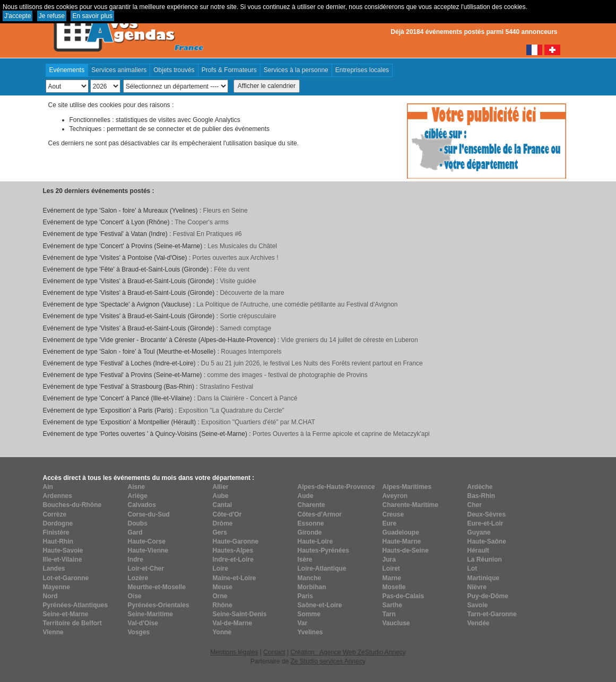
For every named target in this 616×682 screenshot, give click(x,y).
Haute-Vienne (148, 550)
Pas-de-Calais (404, 596)
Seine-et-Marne (66, 614)
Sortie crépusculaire (248, 316)
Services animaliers (119, 70)
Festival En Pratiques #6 (207, 234)
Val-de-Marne (233, 623)
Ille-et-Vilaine (63, 559)
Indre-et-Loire (233, 559)
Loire (220, 569)
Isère (305, 559)
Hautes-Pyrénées (323, 550)
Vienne (53, 632)
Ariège (138, 496)
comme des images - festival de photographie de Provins (288, 375)
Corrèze (55, 514)
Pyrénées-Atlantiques (76, 605)
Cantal (223, 505)
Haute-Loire (315, 541)
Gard (135, 532)
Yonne (222, 632)
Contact (274, 652)
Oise (135, 596)
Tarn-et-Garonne (492, 614)
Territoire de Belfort (72, 623)
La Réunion (485, 559)
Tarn (389, 614)
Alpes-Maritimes (407, 487)
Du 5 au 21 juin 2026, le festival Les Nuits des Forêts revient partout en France (312, 363)
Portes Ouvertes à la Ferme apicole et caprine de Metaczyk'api (341, 434)
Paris (305, 596)
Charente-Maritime (410, 505)
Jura (389, 559)
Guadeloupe (401, 532)
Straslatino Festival (226, 387)
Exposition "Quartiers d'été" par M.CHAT (258, 422)
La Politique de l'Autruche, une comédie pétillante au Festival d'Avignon (297, 304)
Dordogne (58, 523)
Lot (472, 569)
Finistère (56, 532)
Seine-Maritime (150, 614)
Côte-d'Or (227, 514)
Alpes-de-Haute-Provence (336, 487)
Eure (390, 523)
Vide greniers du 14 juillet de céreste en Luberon (350, 340)
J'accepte (18, 16)
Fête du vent (232, 269)
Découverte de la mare (252, 293)
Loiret (391, 569)
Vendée (479, 623)
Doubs (138, 523)
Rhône (223, 605)
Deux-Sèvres (487, 514)
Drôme (223, 523)
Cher (475, 505)
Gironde (310, 532)
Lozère (138, 578)
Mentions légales (234, 652)
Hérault (478, 550)
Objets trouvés (174, 70)
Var (303, 623)
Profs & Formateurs (229, 70)
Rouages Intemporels (251, 352)
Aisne (137, 487)
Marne (392, 578)
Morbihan (312, 587)
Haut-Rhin (58, 541)
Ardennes (58, 496)
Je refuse (52, 16)
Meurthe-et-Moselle (157, 587)
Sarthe (392, 605)
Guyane (479, 532)
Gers (220, 532)
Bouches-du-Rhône (72, 505)
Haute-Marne (402, 541)
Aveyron (395, 496)
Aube (221, 496)
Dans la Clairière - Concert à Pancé (248, 398)
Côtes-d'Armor (320, 514)
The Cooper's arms (202, 222)
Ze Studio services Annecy (328, 661)
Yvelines (310, 632)
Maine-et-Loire (235, 578)
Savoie (478, 605)
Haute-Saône (487, 541)
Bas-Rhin (481, 496)
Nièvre (477, 587)
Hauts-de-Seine (406, 550)
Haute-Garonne (236, 541)
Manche (310, 578)
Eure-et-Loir (485, 523)
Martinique (484, 578)
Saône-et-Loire (320, 605)
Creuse (393, 514)
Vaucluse (396, 623)
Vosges (139, 632)
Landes (54, 569)
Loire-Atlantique (322, 569)
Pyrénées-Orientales (159, 605)
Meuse (223, 587)
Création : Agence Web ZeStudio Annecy (348, 652)
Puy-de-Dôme (488, 596)
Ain (48, 487)
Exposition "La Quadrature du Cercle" (232, 410)
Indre (136, 559)
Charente (311, 505)
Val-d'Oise (143, 623)
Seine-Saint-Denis (240, 614)
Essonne (311, 523)
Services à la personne (296, 70)
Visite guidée (238, 281)
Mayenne (57, 587)
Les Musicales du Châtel (242, 246)
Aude (306, 496)
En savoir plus (92, 16)
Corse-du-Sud (149, 514)
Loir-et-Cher (146, 569)
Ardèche (480, 487)
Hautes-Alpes (233, 550)
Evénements (67, 70)
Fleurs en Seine (225, 211)
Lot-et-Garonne (66, 578)
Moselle (394, 587)
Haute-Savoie (63, 550)
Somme (309, 614)
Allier (221, 487)
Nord (50, 596)
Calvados (142, 505)
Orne (220, 596)
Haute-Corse (147, 541)
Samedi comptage (245, 328)
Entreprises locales (362, 70)
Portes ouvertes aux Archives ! (235, 258)
